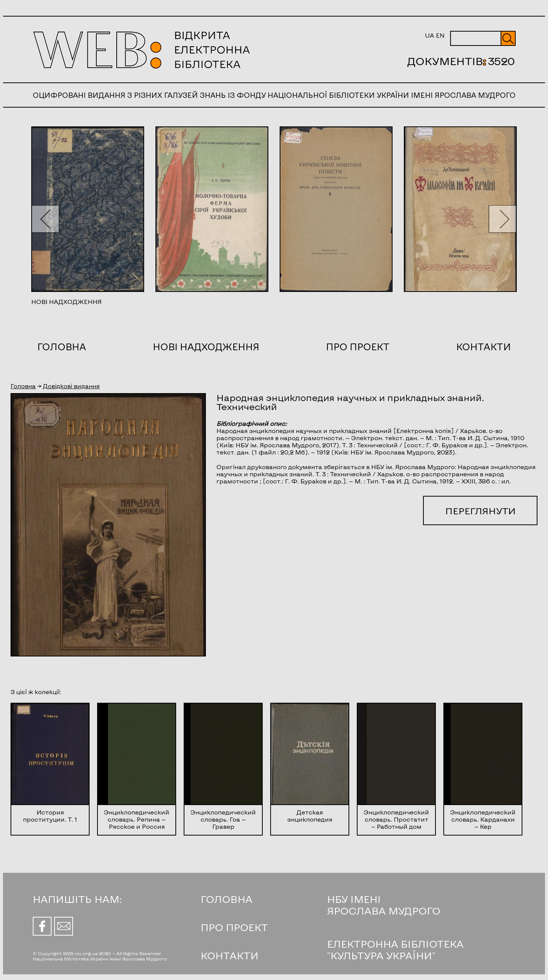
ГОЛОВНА (227, 899)
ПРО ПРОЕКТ (234, 927)
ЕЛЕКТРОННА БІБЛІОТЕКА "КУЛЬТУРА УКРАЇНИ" (395, 950)
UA (430, 35)
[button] (45, 219)
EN (440, 35)
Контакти (483, 347)
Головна (62, 347)
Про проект (358, 347)
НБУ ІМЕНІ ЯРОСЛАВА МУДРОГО (384, 905)
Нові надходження (206, 347)
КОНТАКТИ (230, 955)
